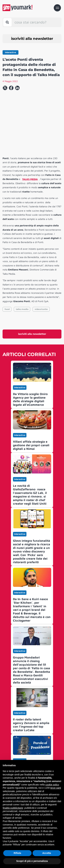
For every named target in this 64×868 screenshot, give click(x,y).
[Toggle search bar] (7, 22)
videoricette (41, 280)
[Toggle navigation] (57, 8)
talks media (22, 280)
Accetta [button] (47, 853)
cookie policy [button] (52, 785)
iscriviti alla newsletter (32, 39)
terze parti (56, 788)
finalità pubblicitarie (13, 808)
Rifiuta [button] (17, 853)
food (7, 280)
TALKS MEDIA (30, 150)
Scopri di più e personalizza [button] (32, 861)
